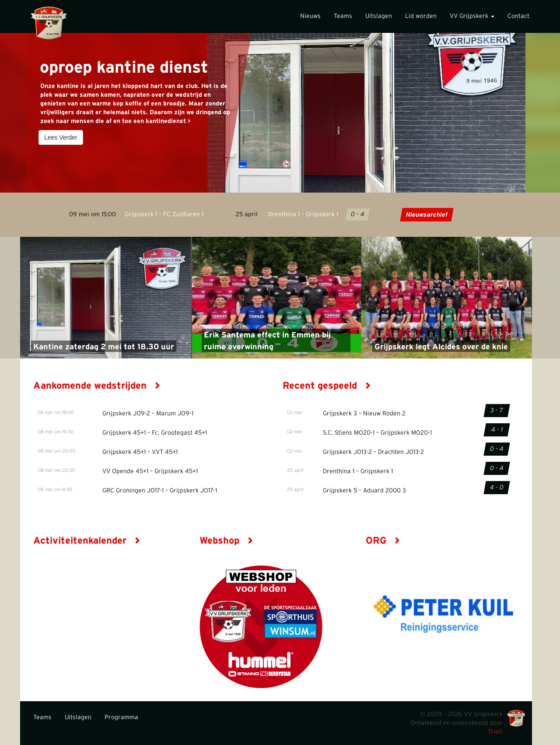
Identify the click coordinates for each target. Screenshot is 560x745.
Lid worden (421, 16)
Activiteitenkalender (87, 541)
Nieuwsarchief (427, 215)
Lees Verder (61, 137)
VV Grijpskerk (472, 16)
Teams (343, 16)
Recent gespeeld (327, 386)
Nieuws (310, 16)
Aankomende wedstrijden (97, 386)
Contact (518, 16)
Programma (121, 717)
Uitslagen (379, 16)
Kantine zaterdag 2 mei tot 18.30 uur (104, 347)
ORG (383, 541)
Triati (495, 732)
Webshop (226, 541)
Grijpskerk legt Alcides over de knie (441, 347)
